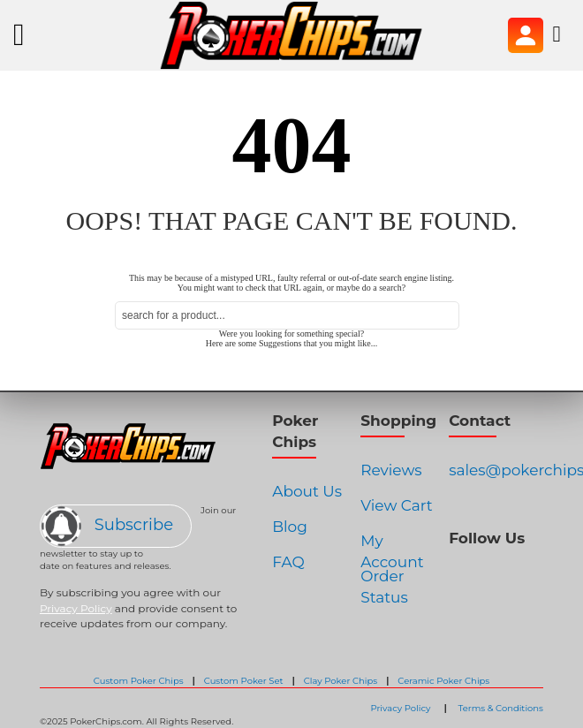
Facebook (453, 573)
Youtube (539, 573)
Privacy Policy (76, 608)
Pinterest (517, 573)
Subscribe (107, 525)
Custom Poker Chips (139, 681)
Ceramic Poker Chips (443, 681)
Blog (290, 527)
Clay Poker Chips (341, 681)
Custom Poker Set (244, 681)
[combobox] (287, 315)
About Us (307, 491)
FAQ (288, 562)
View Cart (397, 505)
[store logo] (291, 35)
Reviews (391, 470)
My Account (392, 546)
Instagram (475, 573)
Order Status (384, 582)
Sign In (526, 35)
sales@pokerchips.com (496, 470)
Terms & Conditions (500, 708)
